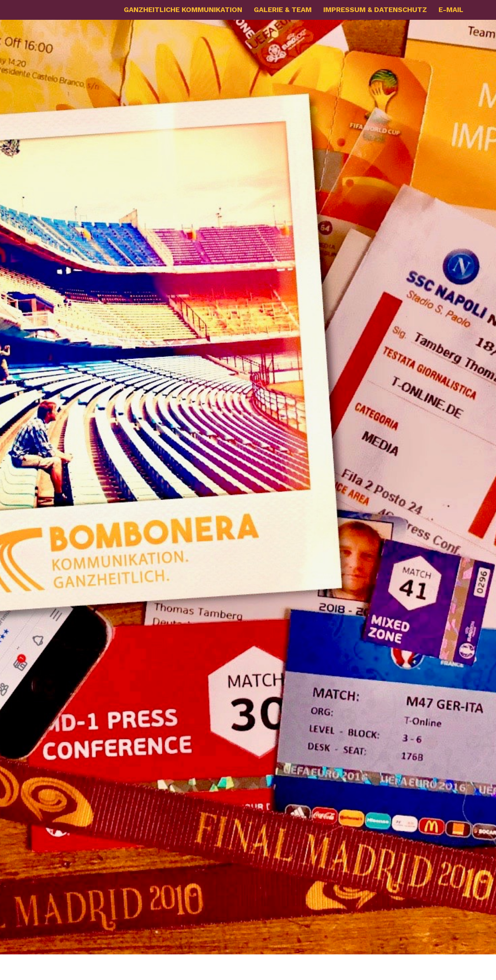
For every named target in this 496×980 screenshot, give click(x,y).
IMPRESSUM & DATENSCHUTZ (375, 10)
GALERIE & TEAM (283, 10)
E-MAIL (451, 10)
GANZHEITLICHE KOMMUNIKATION (183, 10)
